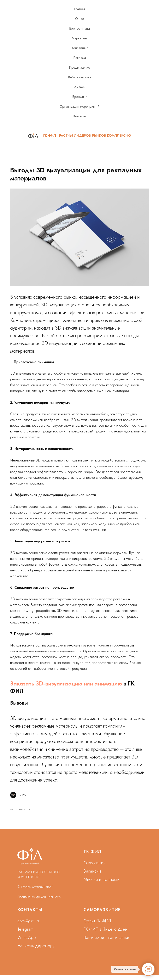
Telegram (25, 934)
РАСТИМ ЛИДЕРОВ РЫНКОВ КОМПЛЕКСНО (95, 136)
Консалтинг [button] (80, 48)
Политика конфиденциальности (39, 902)
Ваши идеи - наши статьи (106, 943)
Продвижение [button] (79, 68)
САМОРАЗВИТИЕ (102, 915)
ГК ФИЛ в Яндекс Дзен (105, 934)
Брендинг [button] (79, 97)
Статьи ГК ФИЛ (97, 926)
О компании (95, 868)
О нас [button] (79, 19)
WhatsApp (27, 943)
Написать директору (36, 951)
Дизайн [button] (80, 87)
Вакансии (92, 876)
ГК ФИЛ (92, 857)
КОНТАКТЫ (30, 915)
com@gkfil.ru (29, 926)
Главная (80, 9)
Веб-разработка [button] (80, 77)
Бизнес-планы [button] (79, 29)
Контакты (80, 116)
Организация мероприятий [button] (79, 107)
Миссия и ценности (102, 884)
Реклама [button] (80, 58)
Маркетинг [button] (79, 38)
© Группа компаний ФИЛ (35, 892)
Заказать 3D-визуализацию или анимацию (69, 687)
